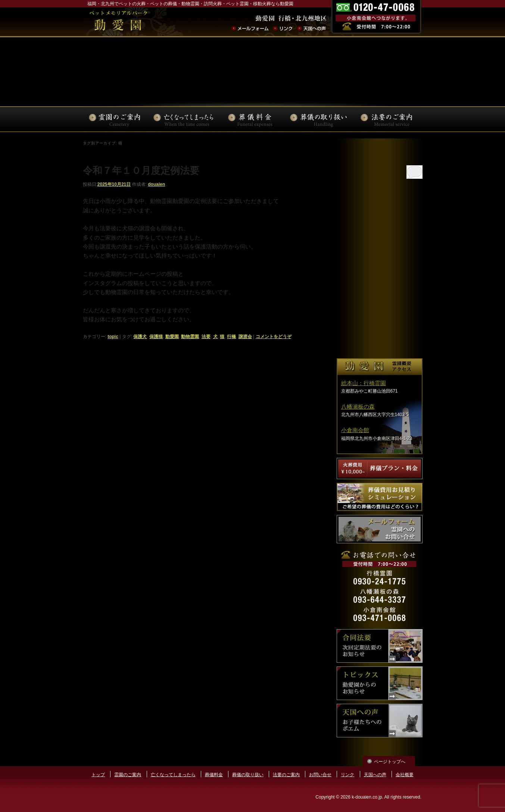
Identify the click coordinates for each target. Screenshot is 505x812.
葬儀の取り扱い (248, 775)
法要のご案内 (286, 775)
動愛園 (172, 337)
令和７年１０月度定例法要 (141, 171)
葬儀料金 (214, 775)
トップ (98, 775)
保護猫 (156, 337)
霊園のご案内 (128, 775)
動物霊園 (190, 337)
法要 (206, 337)
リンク (347, 775)
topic (113, 337)
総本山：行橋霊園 (364, 383)
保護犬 (140, 337)
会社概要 (405, 775)
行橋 (231, 337)
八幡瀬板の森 (358, 407)
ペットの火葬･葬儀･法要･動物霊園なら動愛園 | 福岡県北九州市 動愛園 (118, 22)
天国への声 (375, 775)
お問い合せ (320, 775)
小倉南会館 (355, 430)
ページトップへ (390, 762)
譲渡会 (245, 337)
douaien (156, 184)
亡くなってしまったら (173, 775)
